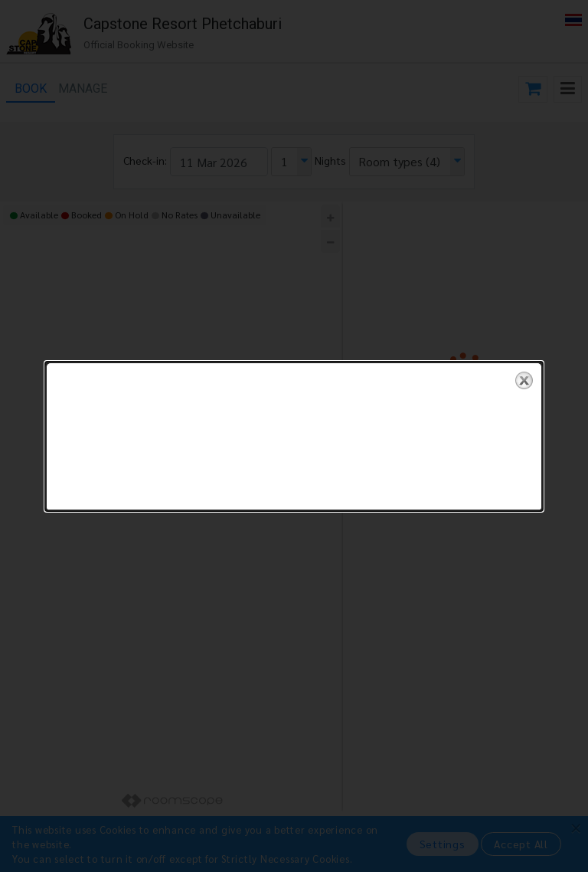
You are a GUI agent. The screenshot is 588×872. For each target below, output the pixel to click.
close (524, 364)
